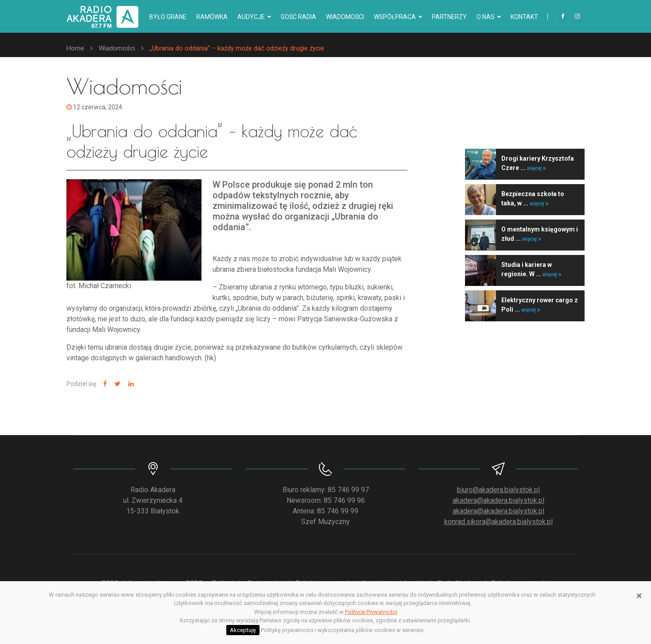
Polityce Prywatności (371, 612)
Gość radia (298, 17)
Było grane (168, 17)
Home (75, 48)
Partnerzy (449, 17)
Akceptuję (243, 630)
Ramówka (212, 17)
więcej (537, 168)
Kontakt (524, 17)
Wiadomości (345, 17)
